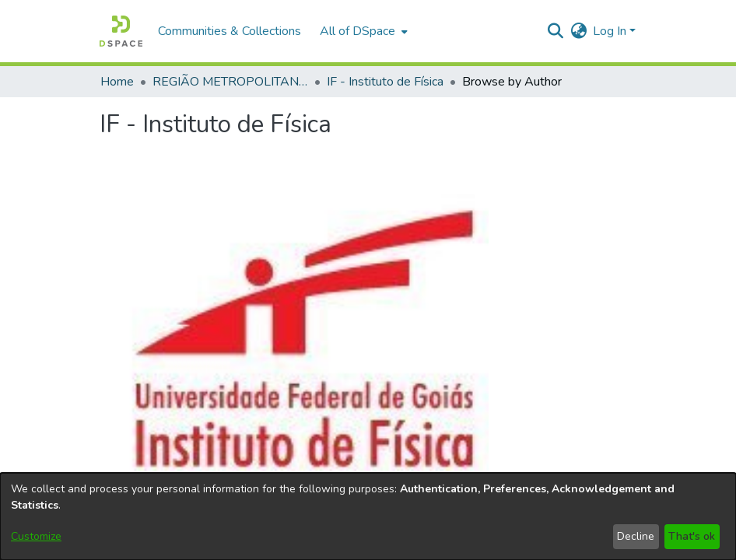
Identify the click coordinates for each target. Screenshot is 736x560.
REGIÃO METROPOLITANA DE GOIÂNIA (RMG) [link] (230, 82)
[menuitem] (362, 31)
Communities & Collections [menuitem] (230, 31)
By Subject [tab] (443, 310)
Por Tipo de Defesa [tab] (682, 328)
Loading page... (140, 404)
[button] (121, 31)
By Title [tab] (379, 310)
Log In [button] (611, 31)
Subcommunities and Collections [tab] (160, 310)
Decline (636, 536)
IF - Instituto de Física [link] (385, 82)
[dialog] (368, 516)
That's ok (692, 536)
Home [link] (117, 82)
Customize (36, 536)
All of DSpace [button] (357, 31)
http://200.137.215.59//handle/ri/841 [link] (394, 155)
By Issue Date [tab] (251, 319)
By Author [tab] (316, 310)
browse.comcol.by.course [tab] (563, 300)
